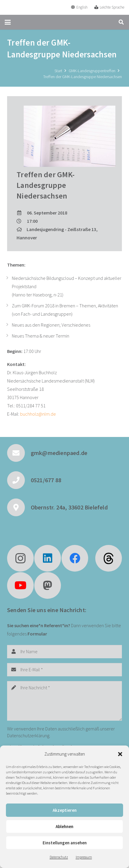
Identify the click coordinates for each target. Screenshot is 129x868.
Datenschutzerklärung (28, 735)
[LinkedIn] (48, 558)
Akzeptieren (65, 810)
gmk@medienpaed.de (59, 453)
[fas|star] (109, 558)
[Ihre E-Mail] (64, 670)
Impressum (84, 857)
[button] (120, 754)
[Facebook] (75, 558)
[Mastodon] (48, 585)
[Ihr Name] (64, 652)
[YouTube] (20, 585)
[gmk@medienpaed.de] (19, 453)
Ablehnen (64, 826)
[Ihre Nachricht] (64, 701)
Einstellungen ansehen (65, 843)
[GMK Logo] (26, 7)
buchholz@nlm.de (38, 414)
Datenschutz (59, 857)
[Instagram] (20, 558)
